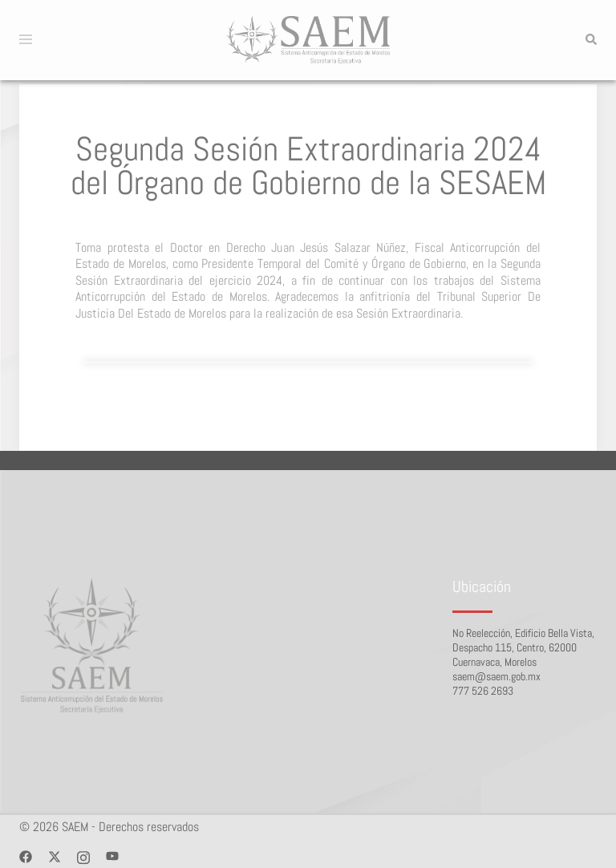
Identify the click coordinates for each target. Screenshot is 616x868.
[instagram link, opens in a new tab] (83, 856)
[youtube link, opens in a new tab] (112, 856)
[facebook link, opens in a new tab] (26, 856)
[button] (590, 40)
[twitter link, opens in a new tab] (55, 856)
